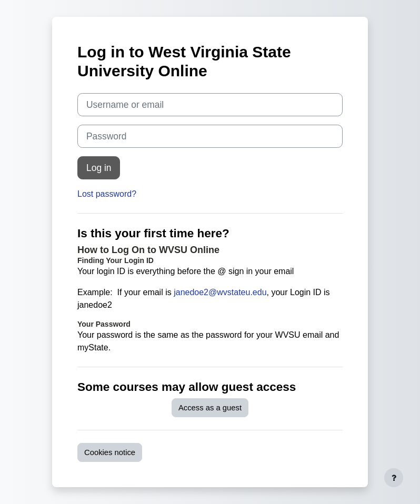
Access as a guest (210, 408)
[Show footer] (394, 478)
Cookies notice (110, 452)
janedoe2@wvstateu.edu (220, 292)
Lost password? (107, 194)
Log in (99, 168)
